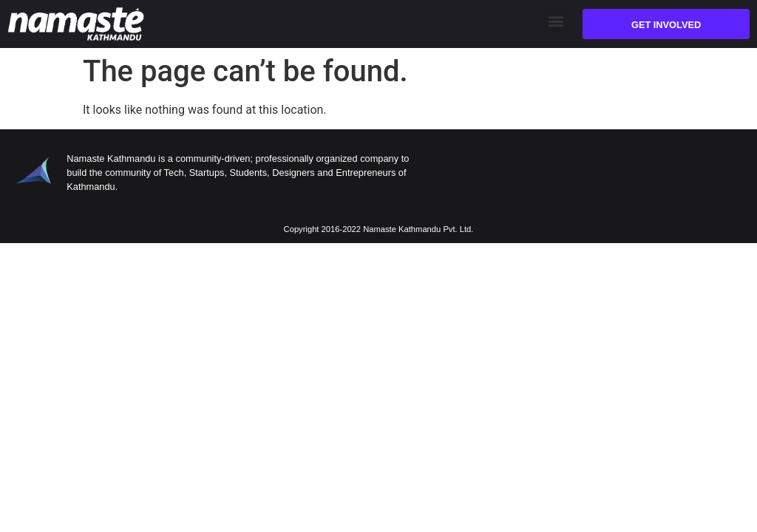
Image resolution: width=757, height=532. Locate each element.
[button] (556, 21)
